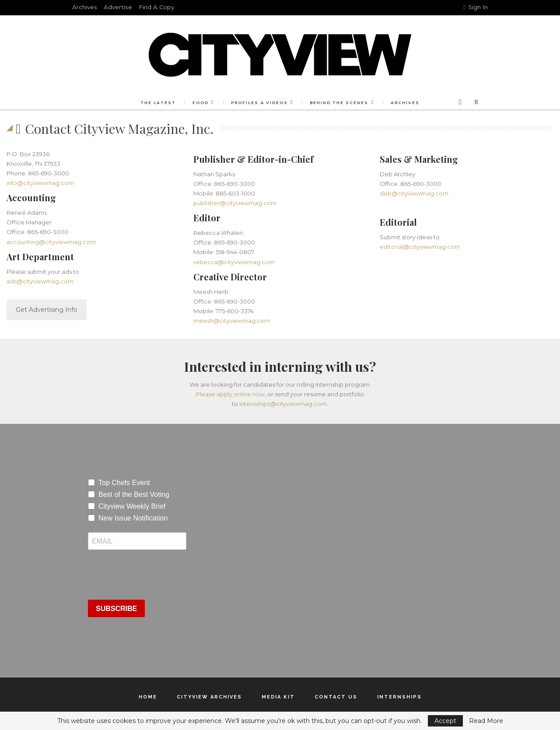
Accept (445, 721)
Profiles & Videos (259, 103)
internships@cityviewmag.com (283, 404)
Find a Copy (156, 7)
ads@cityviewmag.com (40, 281)
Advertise (118, 7)
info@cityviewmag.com (40, 183)
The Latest (158, 103)
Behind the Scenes (339, 103)
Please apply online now (230, 394)
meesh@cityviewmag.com (232, 321)
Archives (85, 7)
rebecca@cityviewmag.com (234, 262)
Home (148, 697)
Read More (486, 721)
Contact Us (336, 697)
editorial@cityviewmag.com (420, 247)
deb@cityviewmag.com (414, 193)
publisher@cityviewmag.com (235, 203)
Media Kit (278, 697)
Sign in (476, 7)
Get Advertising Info (47, 310)
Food (201, 103)
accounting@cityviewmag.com (51, 242)
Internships (399, 697)
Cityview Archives (209, 697)
